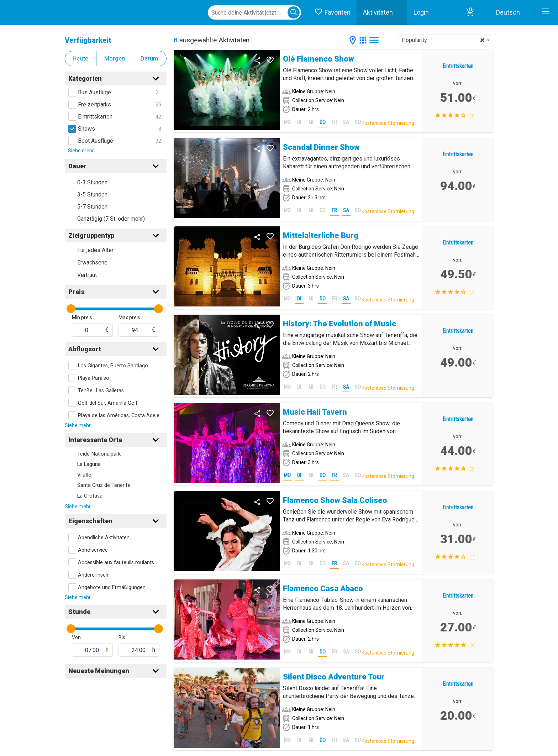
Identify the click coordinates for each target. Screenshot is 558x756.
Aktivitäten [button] (378, 12)
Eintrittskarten (95, 117)
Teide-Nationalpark (99, 454)
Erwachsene (92, 262)
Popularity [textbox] (443, 40)
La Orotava (90, 496)
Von (76, 637)
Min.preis (82, 317)
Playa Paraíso (94, 378)
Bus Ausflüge (94, 92)
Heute (80, 58)
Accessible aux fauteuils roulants (116, 563)
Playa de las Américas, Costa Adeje (119, 416)
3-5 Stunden (92, 195)
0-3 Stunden (92, 182)
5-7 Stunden (92, 207)
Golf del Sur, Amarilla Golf (108, 403)
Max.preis (129, 317)
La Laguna (89, 464)
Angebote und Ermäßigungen (112, 587)
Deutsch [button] (508, 12)
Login (421, 12)
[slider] (71, 309)
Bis (122, 637)
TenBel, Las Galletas (101, 391)
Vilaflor (85, 475)
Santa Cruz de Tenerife (104, 485)
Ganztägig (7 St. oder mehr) (111, 219)
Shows (86, 129)
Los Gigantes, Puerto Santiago (113, 366)
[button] (470, 12)
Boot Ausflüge (96, 141)
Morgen (115, 58)
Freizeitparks (94, 104)
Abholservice (93, 550)
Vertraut (87, 275)
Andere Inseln (94, 575)
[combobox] (445, 40)
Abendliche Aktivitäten (104, 538)
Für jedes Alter (95, 250)
